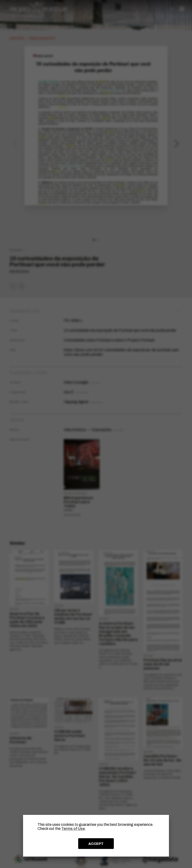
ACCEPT (96, 844)
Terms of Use (73, 829)
